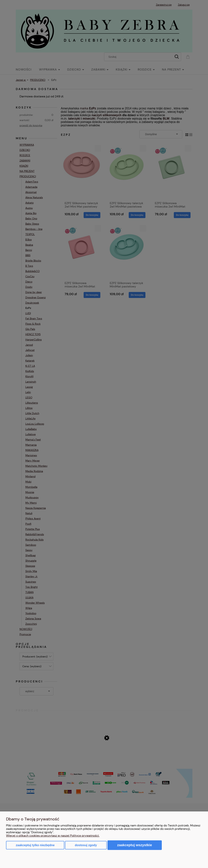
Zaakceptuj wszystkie (135, 845)
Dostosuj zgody (86, 845)
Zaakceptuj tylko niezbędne (35, 845)
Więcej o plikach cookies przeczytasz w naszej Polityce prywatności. (53, 836)
